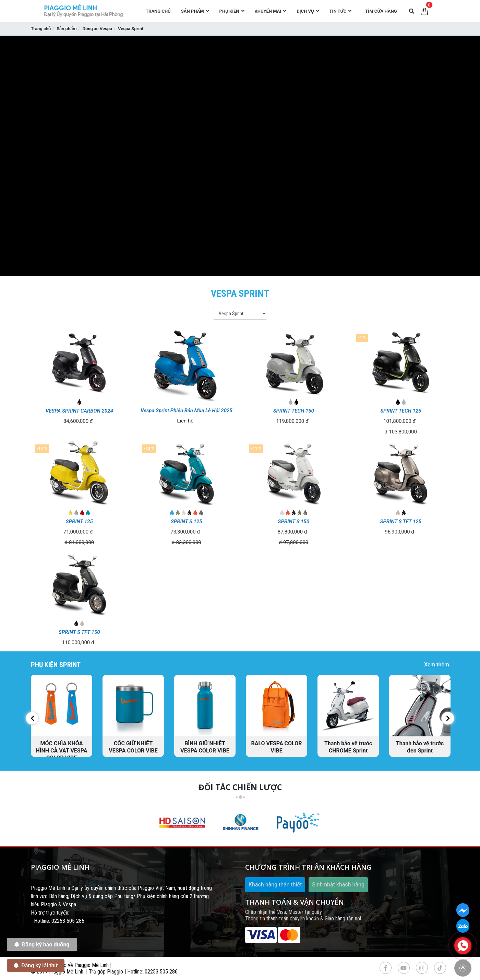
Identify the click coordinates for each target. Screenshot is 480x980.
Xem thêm (437, 665)
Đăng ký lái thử (36, 965)
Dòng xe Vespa (97, 29)
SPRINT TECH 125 (401, 411)
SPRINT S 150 (294, 522)
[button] (32, 718)
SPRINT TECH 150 (294, 411)
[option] (62, 716)
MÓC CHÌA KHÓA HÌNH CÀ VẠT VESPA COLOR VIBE (62, 751)
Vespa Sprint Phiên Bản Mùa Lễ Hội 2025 (187, 411)
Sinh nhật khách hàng (338, 885)
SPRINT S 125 (186, 522)
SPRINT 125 (79, 522)
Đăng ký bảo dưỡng (42, 944)
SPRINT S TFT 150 (79, 632)
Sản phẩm (67, 29)
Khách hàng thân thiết (275, 885)
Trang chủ (41, 29)
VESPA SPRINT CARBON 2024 (79, 411)
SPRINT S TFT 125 (401, 522)
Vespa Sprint (131, 29)
